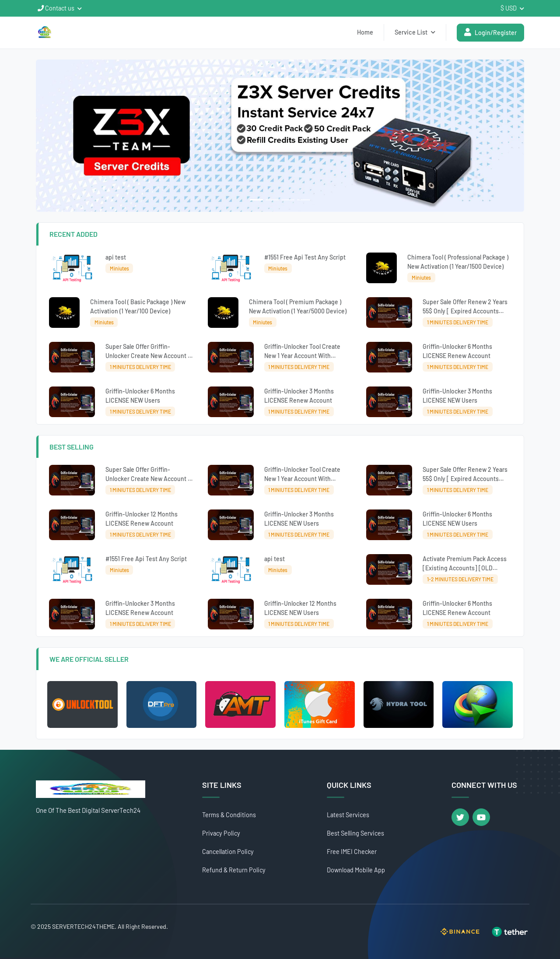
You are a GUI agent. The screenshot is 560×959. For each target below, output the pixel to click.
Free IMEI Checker (352, 852)
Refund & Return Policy (234, 870)
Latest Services (348, 815)
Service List (415, 32)
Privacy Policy (221, 833)
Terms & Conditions (229, 815)
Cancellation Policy (228, 852)
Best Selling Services (355, 833)
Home (365, 32)
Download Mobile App (356, 870)
